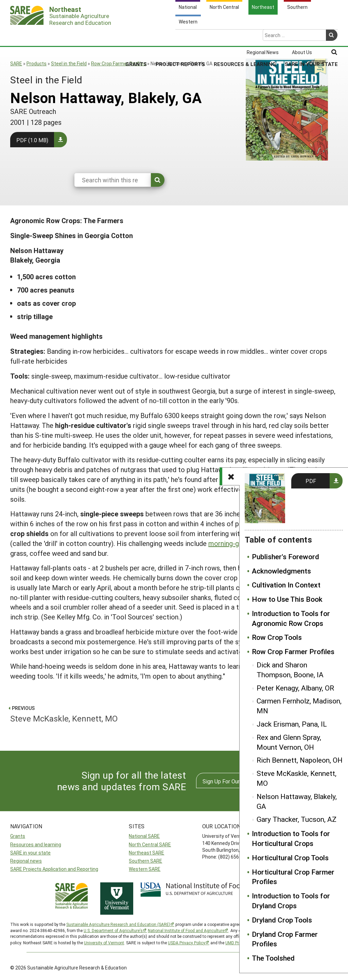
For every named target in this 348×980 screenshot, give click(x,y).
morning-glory (229, 543)
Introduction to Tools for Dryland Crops (291, 901)
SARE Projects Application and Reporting (54, 869)
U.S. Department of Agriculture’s (113, 930)
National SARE (144, 836)
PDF (311, 481)
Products (37, 63)
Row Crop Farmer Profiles (119, 63)
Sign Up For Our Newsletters (237, 781)
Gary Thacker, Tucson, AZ (297, 819)
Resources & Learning (245, 37)
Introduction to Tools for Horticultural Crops (291, 838)
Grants (136, 37)
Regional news (26, 861)
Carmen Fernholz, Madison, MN (299, 706)
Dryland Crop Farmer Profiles (285, 939)
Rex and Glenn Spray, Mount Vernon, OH (289, 742)
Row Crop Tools (277, 637)
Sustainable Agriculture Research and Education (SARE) (118, 924)
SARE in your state (30, 853)
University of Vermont (104, 943)
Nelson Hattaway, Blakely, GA (297, 801)
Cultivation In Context (286, 585)
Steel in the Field (69, 63)
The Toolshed (273, 958)
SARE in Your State (311, 37)
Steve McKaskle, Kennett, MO (297, 778)
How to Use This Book (287, 599)
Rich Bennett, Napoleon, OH (300, 760)
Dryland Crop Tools (282, 920)
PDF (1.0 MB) (32, 140)
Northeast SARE (146, 853)
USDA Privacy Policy (187, 943)
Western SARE (145, 869)
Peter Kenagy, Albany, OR (295, 688)
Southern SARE (145, 861)
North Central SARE (150, 844)
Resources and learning (36, 844)
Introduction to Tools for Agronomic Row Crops (291, 618)
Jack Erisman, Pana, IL (292, 724)
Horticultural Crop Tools (290, 858)
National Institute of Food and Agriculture (186, 930)
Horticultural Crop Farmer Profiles (293, 877)
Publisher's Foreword (285, 557)
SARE (16, 63)
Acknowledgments (281, 571)
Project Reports (180, 37)
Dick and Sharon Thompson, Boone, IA (290, 670)
